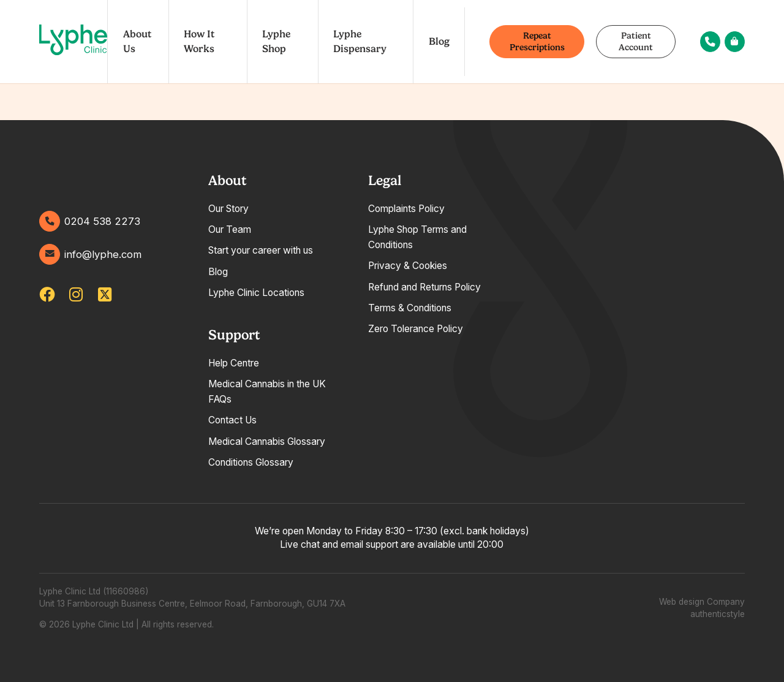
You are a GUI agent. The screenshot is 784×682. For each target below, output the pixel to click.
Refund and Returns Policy (424, 287)
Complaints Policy (406, 209)
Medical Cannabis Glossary (267, 441)
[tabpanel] (276, 236)
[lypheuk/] (76, 294)
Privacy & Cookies (408, 266)
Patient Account (636, 41)
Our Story (228, 209)
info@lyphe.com (90, 254)
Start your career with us (261, 250)
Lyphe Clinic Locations (256, 293)
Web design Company (702, 602)
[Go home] (73, 42)
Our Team (230, 229)
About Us (137, 41)
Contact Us (232, 420)
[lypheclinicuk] (47, 294)
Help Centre (234, 363)
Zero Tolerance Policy (416, 329)
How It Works (199, 41)
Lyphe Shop (276, 41)
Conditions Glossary (251, 462)
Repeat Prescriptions (537, 41)
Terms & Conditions (410, 308)
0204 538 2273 (90, 221)
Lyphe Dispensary (360, 41)
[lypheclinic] (105, 294)
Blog (439, 41)
